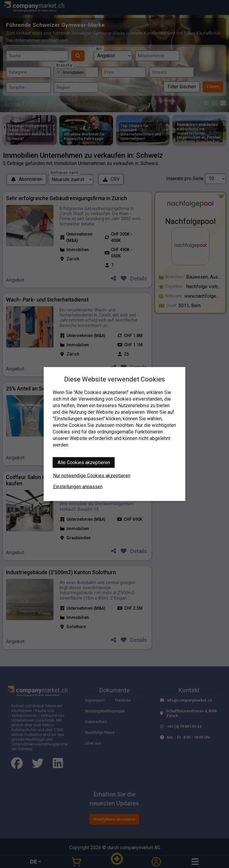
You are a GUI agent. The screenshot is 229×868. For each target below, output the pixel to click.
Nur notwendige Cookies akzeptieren (92, 476)
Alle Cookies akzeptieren (84, 462)
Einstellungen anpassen (78, 487)
